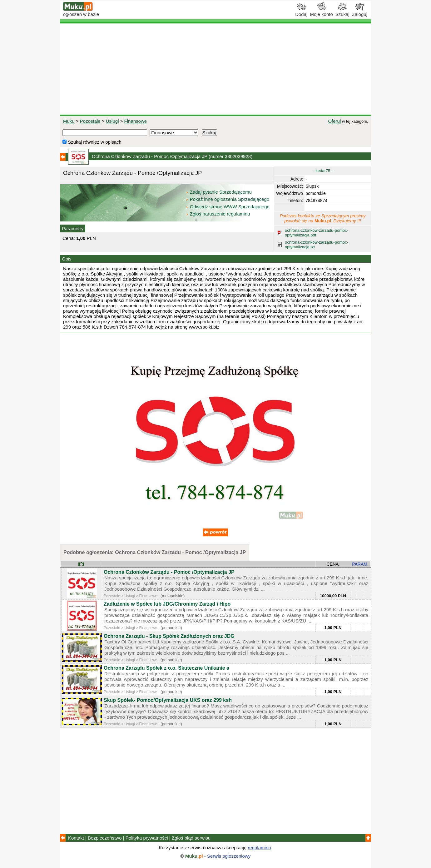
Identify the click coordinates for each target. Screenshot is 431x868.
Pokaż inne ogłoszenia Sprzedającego (228, 199)
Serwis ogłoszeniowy (229, 856)
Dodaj (301, 12)
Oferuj (334, 121)
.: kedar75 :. (323, 171)
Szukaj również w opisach (92, 142)
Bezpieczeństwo (105, 838)
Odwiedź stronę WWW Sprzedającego (228, 207)
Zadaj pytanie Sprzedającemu (219, 192)
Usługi (112, 121)
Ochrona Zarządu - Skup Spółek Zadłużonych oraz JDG (169, 636)
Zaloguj (360, 12)
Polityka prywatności (147, 838)
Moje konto (321, 12)
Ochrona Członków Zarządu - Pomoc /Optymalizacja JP (169, 572)
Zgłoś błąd (191, 838)
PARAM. (360, 564)
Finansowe (136, 121)
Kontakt (76, 838)
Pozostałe (90, 121)
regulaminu (259, 848)
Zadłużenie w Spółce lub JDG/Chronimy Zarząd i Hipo (167, 604)
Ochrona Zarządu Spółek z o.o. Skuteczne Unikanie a (166, 668)
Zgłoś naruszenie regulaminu (218, 214)
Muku (69, 121)
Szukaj (342, 12)
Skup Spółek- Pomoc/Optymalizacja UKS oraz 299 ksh (168, 700)
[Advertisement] (215, 69)
